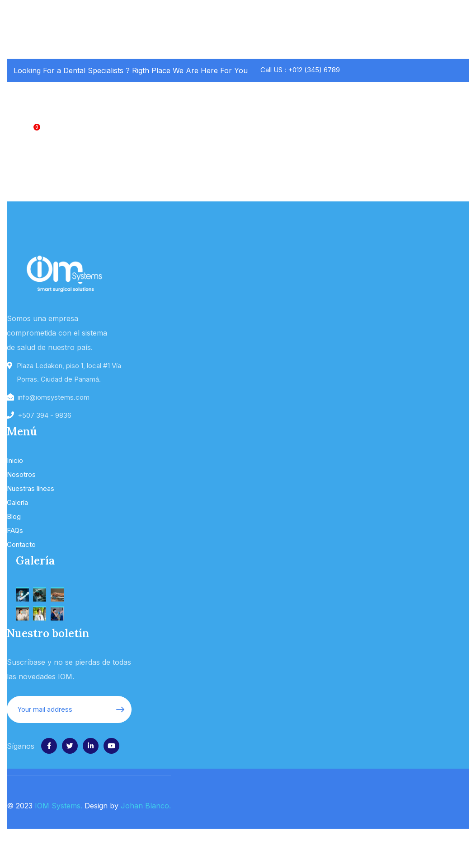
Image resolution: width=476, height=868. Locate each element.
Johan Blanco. (146, 806)
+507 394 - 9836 (45, 415)
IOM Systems (58, 806)
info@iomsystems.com (54, 397)
